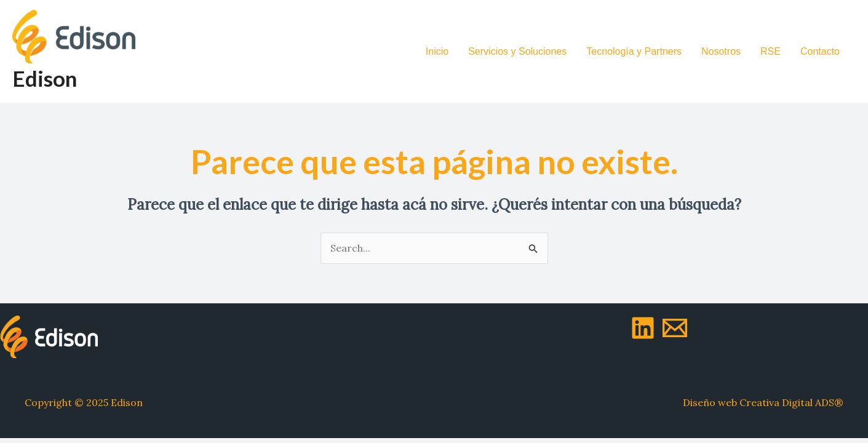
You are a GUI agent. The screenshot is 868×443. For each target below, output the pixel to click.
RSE (770, 51)
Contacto (820, 51)
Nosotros (721, 51)
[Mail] (675, 328)
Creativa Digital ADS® (791, 402)
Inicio (437, 51)
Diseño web (710, 402)
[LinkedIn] (643, 328)
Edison (45, 78)
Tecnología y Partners (634, 51)
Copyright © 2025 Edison (84, 402)
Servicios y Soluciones (517, 51)
